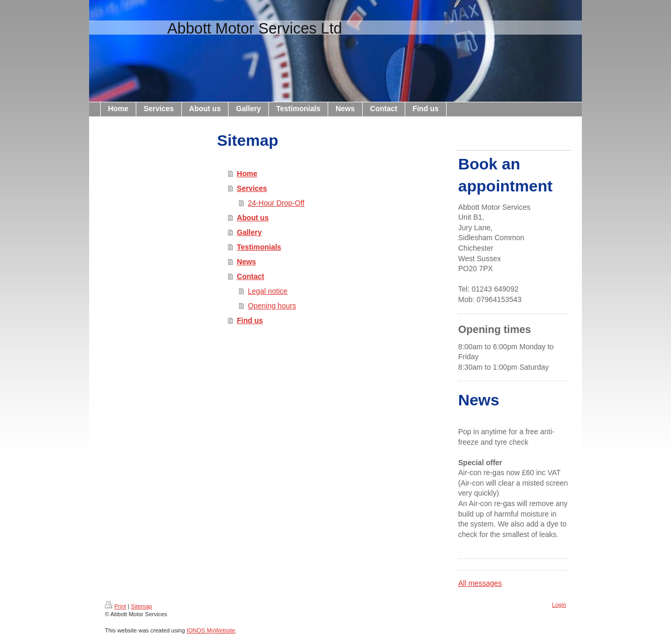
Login (559, 605)
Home (247, 174)
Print (116, 606)
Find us (250, 320)
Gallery (249, 232)
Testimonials (259, 247)
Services (252, 188)
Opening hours (272, 306)
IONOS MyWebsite (211, 630)
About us (253, 218)
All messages (480, 583)
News (247, 262)
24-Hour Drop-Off (276, 203)
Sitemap (142, 606)
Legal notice (268, 291)
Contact (251, 276)
